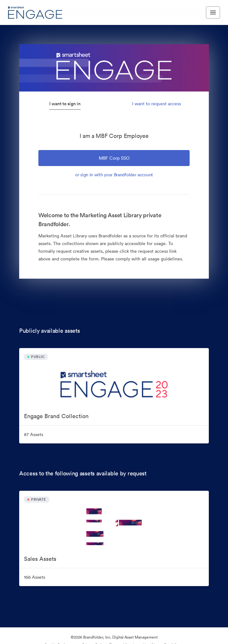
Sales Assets (40, 559)
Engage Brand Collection (56, 416)
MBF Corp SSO (114, 158)
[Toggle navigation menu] (213, 12)
